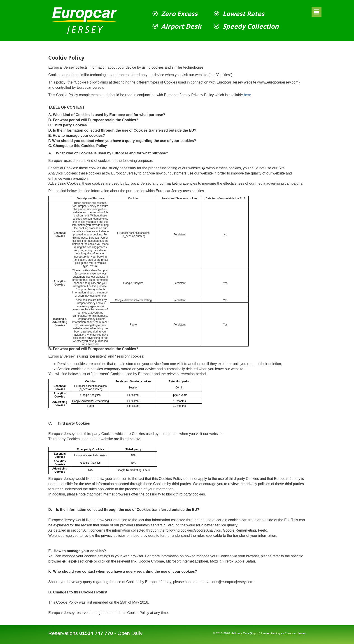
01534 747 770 (96, 633)
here (247, 95)
